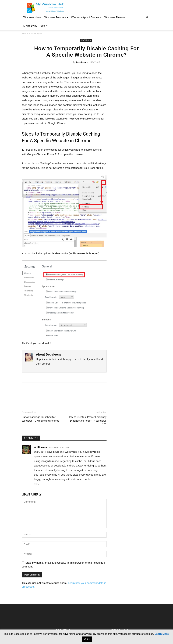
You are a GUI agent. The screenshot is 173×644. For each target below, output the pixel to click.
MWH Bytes (30, 26)
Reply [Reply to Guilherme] (37, 484)
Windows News (32, 17)
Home (25, 33)
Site (44, 26)
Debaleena (81, 62)
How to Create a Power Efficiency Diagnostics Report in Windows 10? (87, 421)
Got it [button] (87, 639)
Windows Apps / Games (86, 17)
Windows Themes (115, 17)
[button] (147, 17)
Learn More (162, 634)
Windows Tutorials (56, 17)
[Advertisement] (131, 96)
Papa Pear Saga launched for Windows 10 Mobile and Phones (41, 419)
